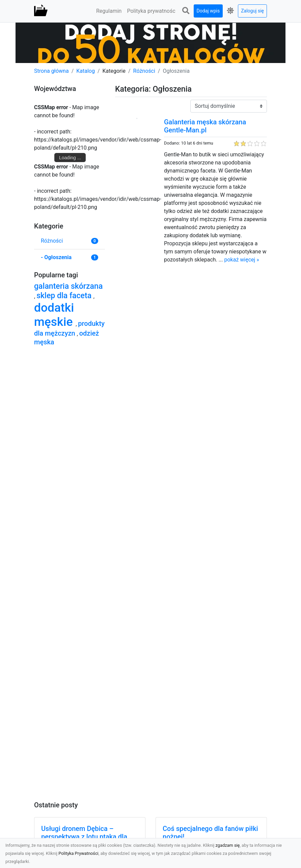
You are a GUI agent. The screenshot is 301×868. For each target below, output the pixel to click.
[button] (186, 11)
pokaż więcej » (241, 260)
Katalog (86, 71)
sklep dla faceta (65, 296)
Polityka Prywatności (78, 853)
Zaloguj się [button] (252, 11)
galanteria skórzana (68, 286)
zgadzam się (228, 845)
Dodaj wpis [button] (208, 11)
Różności (144, 71)
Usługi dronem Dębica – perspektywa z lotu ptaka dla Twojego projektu (84, 837)
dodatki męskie (55, 315)
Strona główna (51, 71)
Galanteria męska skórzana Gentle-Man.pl (205, 126)
